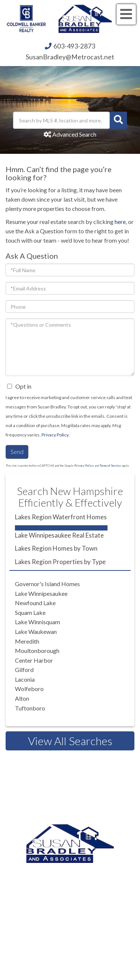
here (120, 222)
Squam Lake (30, 612)
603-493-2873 (74, 46)
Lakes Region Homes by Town (56, 548)
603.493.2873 (97, 872)
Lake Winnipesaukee (41, 593)
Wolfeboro (29, 689)
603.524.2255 (80, 881)
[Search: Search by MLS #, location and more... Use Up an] (61, 120)
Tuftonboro (30, 708)
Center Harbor (34, 660)
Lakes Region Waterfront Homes (61, 517)
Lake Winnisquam (38, 622)
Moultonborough (37, 651)
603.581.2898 (80, 910)
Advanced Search (74, 134)
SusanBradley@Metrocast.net (70, 57)
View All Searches (70, 741)
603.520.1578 (100, 900)
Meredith (27, 641)
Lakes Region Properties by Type (60, 562)
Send (17, 452)
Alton (22, 698)
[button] (118, 120)
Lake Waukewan (36, 631)
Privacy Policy (55, 435)
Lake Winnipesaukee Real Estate (59, 535)
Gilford (24, 670)
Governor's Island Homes (47, 584)
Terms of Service (110, 466)
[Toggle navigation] (126, 14)
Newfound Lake (35, 603)
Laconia (25, 679)
